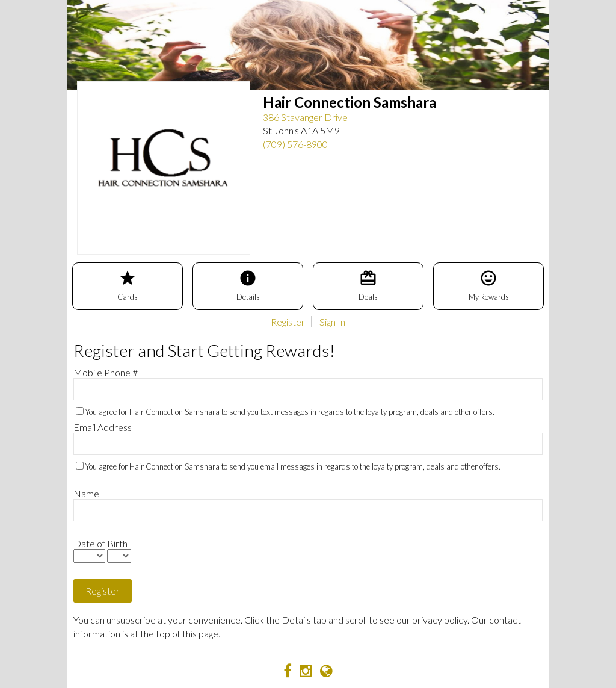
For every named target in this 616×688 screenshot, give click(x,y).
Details (248, 285)
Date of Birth (100, 543)
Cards (128, 285)
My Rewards (489, 285)
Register (288, 322)
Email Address (103, 427)
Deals (368, 285)
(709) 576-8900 (295, 144)
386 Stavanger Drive (305, 117)
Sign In (332, 322)
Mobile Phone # (106, 372)
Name (86, 493)
